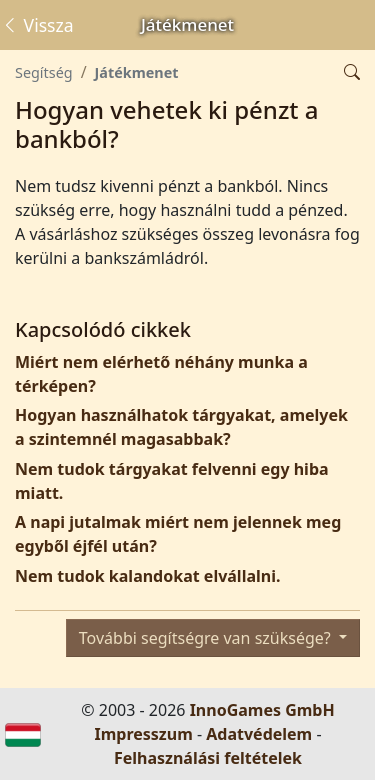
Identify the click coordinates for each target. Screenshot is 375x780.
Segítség (44, 72)
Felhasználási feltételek (208, 758)
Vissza (37, 25)
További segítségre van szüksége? (207, 638)
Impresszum (143, 734)
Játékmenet (137, 72)
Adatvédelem (259, 734)
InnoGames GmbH (262, 710)
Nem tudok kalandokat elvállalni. (147, 576)
